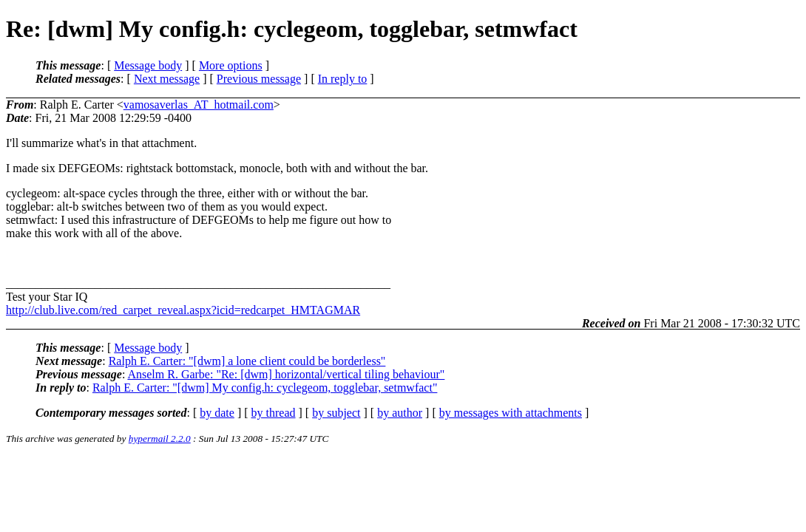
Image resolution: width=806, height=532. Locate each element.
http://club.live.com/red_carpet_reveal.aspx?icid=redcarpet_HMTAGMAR (183, 310)
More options (231, 65)
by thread (274, 413)
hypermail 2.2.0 (160, 439)
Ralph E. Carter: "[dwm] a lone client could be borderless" (247, 361)
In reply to (343, 79)
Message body (148, 65)
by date (217, 413)
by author (400, 413)
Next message (167, 79)
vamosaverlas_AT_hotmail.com (199, 105)
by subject (336, 413)
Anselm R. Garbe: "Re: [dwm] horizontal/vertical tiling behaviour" (286, 374)
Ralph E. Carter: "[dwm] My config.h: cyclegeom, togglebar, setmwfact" (265, 388)
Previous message (259, 79)
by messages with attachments (511, 413)
